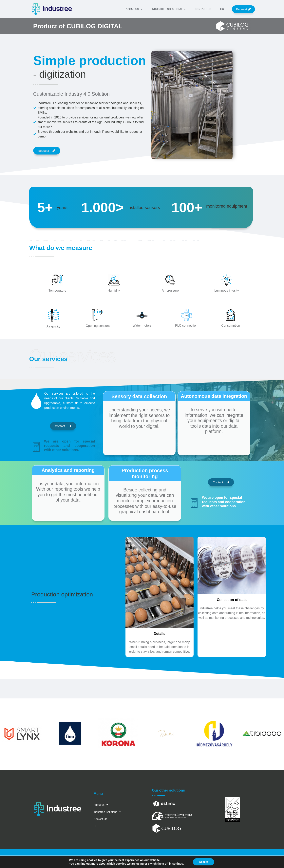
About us (134, 9)
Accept (204, 862)
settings (178, 864)
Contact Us (203, 9)
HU (222, 9)
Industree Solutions (169, 9)
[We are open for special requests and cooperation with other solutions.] (36, 447)
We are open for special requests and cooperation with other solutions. (70, 446)
